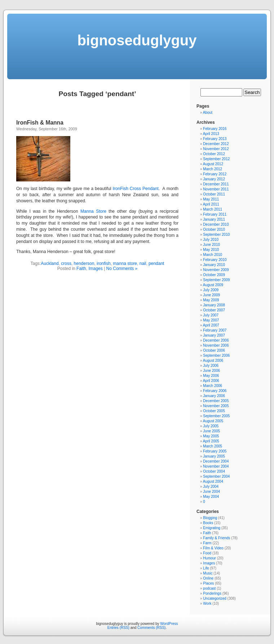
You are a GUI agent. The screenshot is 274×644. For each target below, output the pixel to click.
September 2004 (216, 476)
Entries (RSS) (118, 628)
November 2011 (216, 189)
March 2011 (213, 209)
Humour (209, 558)
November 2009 (216, 270)
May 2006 (211, 376)
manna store (125, 264)
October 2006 (214, 350)
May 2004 (211, 497)
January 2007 (214, 335)
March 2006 (213, 386)
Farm (207, 543)
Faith (81, 269)
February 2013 (215, 139)
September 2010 (216, 235)
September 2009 (216, 280)
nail (143, 264)
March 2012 (213, 169)
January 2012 (214, 179)
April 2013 (211, 134)
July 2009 (211, 290)
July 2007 (211, 315)
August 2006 (213, 361)
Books (208, 523)
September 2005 (216, 416)
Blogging (210, 518)
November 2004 (216, 466)
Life (206, 568)
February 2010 (215, 260)
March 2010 (213, 255)
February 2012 (215, 174)
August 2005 (213, 421)
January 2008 (214, 305)
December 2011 (216, 184)
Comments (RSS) (151, 628)
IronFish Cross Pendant (135, 189)
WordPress (169, 624)
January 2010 (214, 265)
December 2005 (216, 401)
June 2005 (211, 431)
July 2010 (211, 240)
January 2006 (214, 396)
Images (95, 269)
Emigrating (212, 528)
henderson (84, 264)
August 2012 (213, 164)
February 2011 (215, 214)
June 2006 (211, 371)
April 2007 (211, 325)
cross (66, 264)
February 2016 (215, 129)
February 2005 (215, 451)
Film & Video (213, 548)
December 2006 (216, 340)
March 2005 (213, 446)
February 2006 (215, 391)
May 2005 (211, 436)
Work (207, 604)
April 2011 (211, 204)
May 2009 (211, 300)
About (208, 112)
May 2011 (211, 199)
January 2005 (214, 456)
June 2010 (211, 245)
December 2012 (216, 144)
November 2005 (216, 406)
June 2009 (211, 295)
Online (208, 578)
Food (207, 553)
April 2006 (211, 381)
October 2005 (214, 411)
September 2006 (216, 355)
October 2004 (214, 471)
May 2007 (211, 320)
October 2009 (214, 275)
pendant (156, 264)
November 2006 (216, 345)
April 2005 (211, 441)
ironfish (104, 264)
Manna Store (93, 211)
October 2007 (214, 310)
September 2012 (216, 159)
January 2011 (214, 219)
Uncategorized (215, 598)
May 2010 (211, 250)
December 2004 (216, 461)
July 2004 (211, 487)
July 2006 (211, 366)
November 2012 (216, 149)
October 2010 (214, 229)
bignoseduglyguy (137, 40)
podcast (209, 588)
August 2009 (213, 285)
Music (208, 573)
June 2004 (211, 492)
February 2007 (215, 330)
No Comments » (122, 269)
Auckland (50, 264)
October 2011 (214, 194)
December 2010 (216, 224)
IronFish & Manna (40, 123)
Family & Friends (216, 538)
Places (208, 583)
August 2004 (213, 481)
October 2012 (214, 154)
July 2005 (211, 426)
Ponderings (212, 593)
